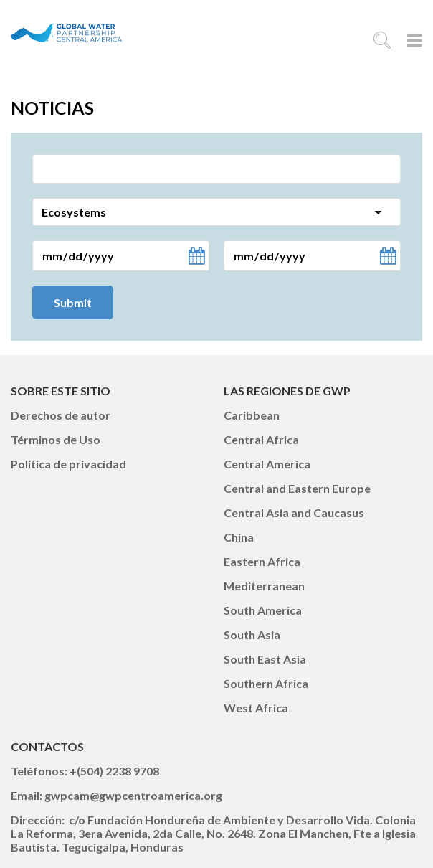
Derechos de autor (61, 415)
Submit (73, 302)
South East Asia (265, 659)
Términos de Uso (56, 439)
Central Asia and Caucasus (294, 513)
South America (263, 610)
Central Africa (261, 439)
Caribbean (252, 415)
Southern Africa (266, 683)
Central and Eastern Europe (297, 488)
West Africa (256, 708)
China (239, 537)
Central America (267, 464)
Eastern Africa (262, 561)
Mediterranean (264, 586)
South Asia (252, 635)
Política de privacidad (68, 464)
